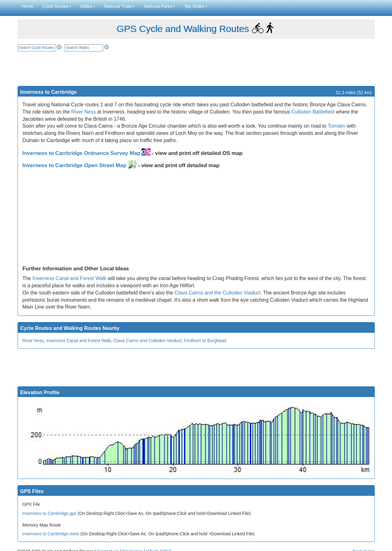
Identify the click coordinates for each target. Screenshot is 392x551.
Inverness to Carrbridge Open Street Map (80, 165)
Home (28, 6)
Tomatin (337, 126)
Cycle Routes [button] (57, 6)
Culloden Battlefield (313, 112)
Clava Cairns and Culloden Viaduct (147, 341)
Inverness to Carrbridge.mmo (51, 534)
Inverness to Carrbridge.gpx (50, 513)
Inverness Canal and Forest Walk (70, 278)
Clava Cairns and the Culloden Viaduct (218, 293)
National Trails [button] (120, 6)
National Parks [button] (159, 6)
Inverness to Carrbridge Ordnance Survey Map (87, 153)
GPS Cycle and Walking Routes (183, 29)
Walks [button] (88, 6)
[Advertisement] (196, 69)
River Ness (83, 112)
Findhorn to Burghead (205, 341)
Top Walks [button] (196, 6)
